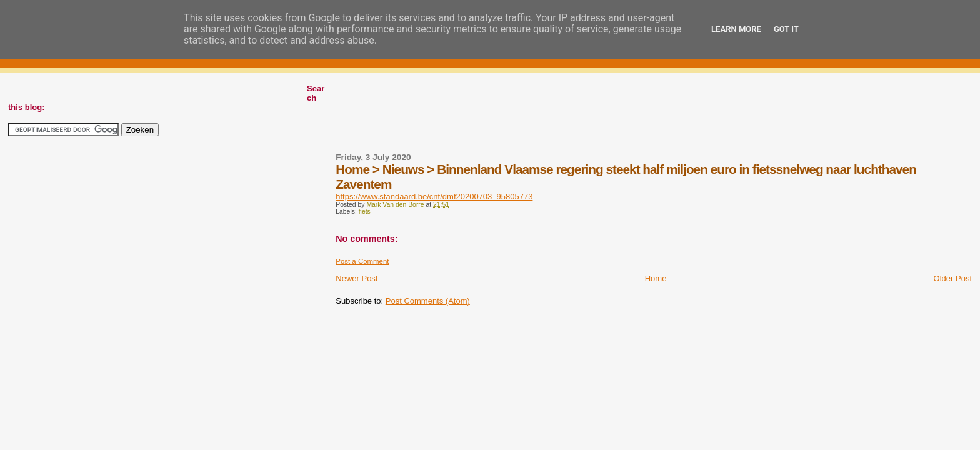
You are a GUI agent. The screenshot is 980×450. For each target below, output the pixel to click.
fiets (365, 212)
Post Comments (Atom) (428, 301)
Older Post (953, 278)
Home (656, 278)
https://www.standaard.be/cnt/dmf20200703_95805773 (434, 197)
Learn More (736, 29)
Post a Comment (362, 261)
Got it (786, 29)
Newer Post (357, 278)
